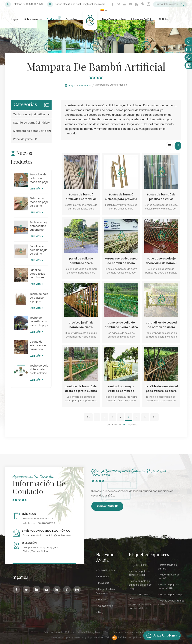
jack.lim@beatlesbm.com (91, 4)
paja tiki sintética (140, 565)
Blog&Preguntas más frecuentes (114, 21)
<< (88, 417)
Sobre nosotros (33, 19)
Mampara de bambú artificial (32, 131)
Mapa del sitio (95, 638)
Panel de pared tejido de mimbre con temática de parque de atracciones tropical (38, 274)
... (105, 417)
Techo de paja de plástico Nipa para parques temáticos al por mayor (39, 298)
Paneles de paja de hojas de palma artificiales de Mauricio (38, 250)
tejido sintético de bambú (169, 577)
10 (145, 417)
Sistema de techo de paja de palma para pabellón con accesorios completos (39, 202)
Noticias (164, 19)
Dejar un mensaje (162, 636)
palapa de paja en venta (140, 597)
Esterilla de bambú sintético (31, 123)
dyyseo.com (78, 638)
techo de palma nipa (171, 595)
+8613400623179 (33, 4)
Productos (52, 19)
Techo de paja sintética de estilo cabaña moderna (39, 370)
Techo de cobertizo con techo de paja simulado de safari (39, 322)
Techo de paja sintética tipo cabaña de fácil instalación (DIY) (39, 226)
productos (104, 577)
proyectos (71, 19)
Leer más (36, 189)
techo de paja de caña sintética (139, 573)
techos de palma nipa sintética (171, 603)
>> (154, 417)
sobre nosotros (107, 571)
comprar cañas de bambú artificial (140, 606)
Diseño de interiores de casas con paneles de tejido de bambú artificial (38, 346)
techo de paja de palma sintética (168, 587)
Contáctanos (105, 506)
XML (108, 638)
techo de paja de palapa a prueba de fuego (140, 585)
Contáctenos (138, 29)
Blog (101, 612)
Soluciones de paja (141, 19)
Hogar (14, 19)
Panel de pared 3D (25, 139)
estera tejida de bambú (167, 567)
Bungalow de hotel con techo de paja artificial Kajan (39, 178)
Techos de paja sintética (29, 114)
